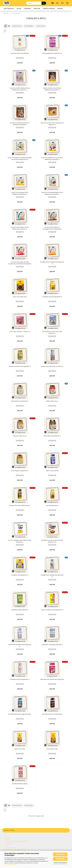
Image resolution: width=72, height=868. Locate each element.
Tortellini (37, 9)
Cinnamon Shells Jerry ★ (20, 436)
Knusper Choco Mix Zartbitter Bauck (20, 506)
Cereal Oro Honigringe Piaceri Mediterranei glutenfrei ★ (20, 193)
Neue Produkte (9, 9)
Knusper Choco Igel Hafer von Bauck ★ (52, 366)
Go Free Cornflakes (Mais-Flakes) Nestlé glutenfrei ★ (20, 541)
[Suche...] (44, 3)
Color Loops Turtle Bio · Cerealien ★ (20, 332)
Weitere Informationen (60, 863)
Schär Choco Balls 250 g (20, 297)
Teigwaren (27, 9)
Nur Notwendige (60, 859)
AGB (6, 846)
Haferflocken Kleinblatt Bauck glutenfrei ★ (20, 645)
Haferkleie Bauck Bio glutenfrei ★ (20, 679)
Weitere (60, 9)
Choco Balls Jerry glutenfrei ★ (52, 436)
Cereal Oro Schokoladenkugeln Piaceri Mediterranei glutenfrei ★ (52, 193)
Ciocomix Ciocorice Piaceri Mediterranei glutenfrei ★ (52, 124)
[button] (52, 3)
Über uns (8, 837)
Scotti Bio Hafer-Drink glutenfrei (20, 53)
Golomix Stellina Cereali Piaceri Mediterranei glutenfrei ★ (52, 89)
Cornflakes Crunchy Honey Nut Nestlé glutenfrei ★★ (52, 541)
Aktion (19, 9)
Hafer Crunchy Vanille (52, 471)
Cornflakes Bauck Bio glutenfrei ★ (52, 297)
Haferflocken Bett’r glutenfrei (20, 610)
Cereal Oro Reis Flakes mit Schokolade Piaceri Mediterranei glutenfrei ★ (52, 228)
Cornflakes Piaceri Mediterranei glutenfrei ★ (52, 263)
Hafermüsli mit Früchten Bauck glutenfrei (52, 679)
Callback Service (10, 848)
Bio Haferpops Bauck (52, 506)
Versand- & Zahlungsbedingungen (17, 841)
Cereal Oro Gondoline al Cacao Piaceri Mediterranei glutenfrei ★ (52, 158)
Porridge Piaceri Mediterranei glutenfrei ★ (52, 576)
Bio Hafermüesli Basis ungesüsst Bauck (20, 714)
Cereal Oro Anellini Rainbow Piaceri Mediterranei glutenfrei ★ (20, 89)
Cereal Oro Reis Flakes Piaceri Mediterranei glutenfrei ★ (20, 228)
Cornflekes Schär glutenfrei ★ (20, 575)
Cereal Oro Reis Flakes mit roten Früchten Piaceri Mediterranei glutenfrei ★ (20, 263)
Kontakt (8, 839)
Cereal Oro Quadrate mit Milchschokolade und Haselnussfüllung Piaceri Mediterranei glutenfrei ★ (20, 158)
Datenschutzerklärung (10, 865)
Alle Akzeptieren (60, 854)
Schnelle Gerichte (49, 9)
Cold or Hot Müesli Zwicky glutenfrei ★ (52, 610)
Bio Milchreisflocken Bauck (20, 784)
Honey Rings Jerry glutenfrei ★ (20, 471)
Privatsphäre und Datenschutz (15, 850)
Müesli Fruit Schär (20, 749)
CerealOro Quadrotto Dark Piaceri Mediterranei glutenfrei (20, 124)
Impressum (9, 843)
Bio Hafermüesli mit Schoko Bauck (52, 714)
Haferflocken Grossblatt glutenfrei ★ (52, 645)
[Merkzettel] (62, 3)
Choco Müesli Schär (52, 749)
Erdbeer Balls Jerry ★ (52, 401)
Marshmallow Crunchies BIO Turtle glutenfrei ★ (52, 332)
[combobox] (17, 26)
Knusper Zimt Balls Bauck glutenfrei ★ (20, 366)
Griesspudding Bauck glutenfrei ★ (52, 53)
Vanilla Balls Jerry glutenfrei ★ (20, 401)
